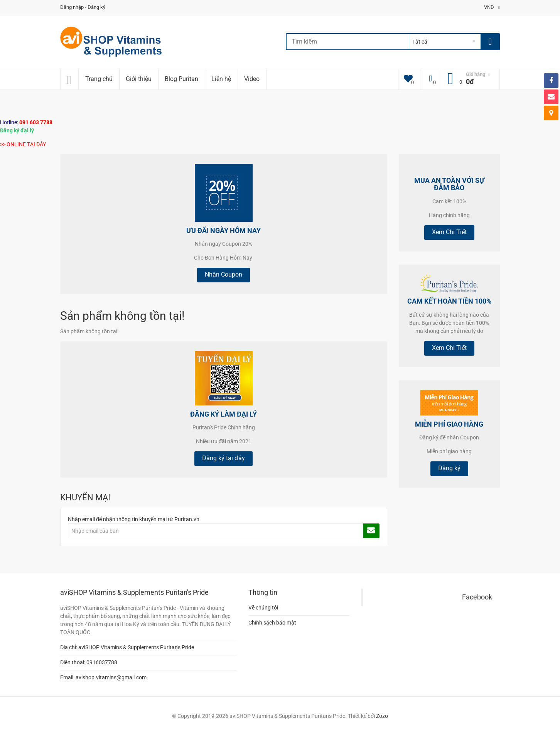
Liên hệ (221, 79)
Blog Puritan (181, 79)
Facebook (477, 597)
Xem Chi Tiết (449, 232)
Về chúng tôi (263, 608)
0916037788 (102, 662)
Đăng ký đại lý (17, 130)
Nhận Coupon (223, 274)
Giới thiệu (139, 79)
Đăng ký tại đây (223, 458)
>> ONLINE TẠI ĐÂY (23, 144)
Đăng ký (96, 7)
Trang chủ (99, 79)
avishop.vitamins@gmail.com (111, 677)
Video (252, 79)
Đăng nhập (72, 7)
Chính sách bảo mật (272, 623)
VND (492, 7)
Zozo (382, 716)
